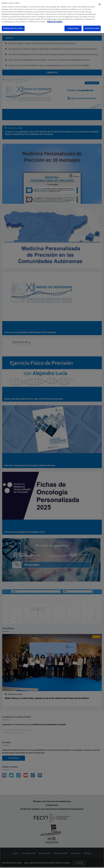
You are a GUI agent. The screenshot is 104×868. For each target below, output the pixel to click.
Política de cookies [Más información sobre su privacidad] (55, 20)
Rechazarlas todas (92, 26)
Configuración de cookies (13, 26)
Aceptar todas (73, 26)
